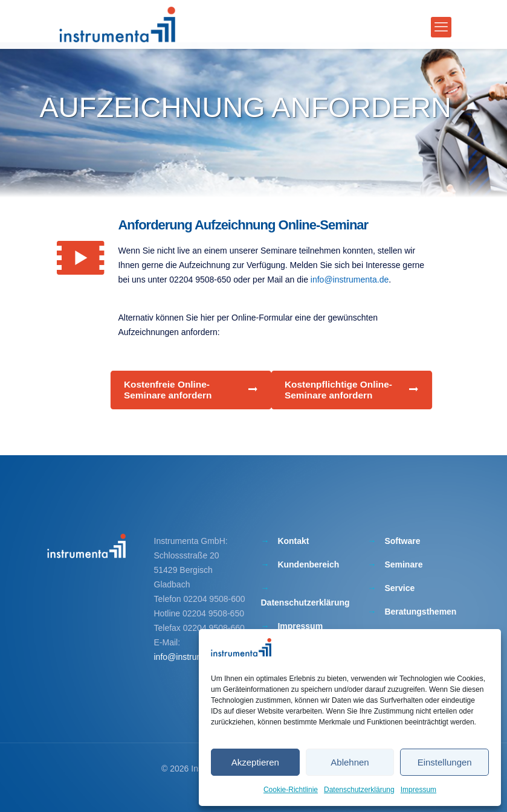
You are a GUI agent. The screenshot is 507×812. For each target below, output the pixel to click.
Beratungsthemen (420, 612)
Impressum (418, 790)
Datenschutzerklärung (359, 790)
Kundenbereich (308, 564)
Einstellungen (445, 762)
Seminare (403, 564)
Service (399, 588)
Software (402, 541)
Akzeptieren (255, 762)
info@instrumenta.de (350, 280)
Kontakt (293, 541)
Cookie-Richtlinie (291, 790)
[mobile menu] (441, 27)
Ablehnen (350, 762)
